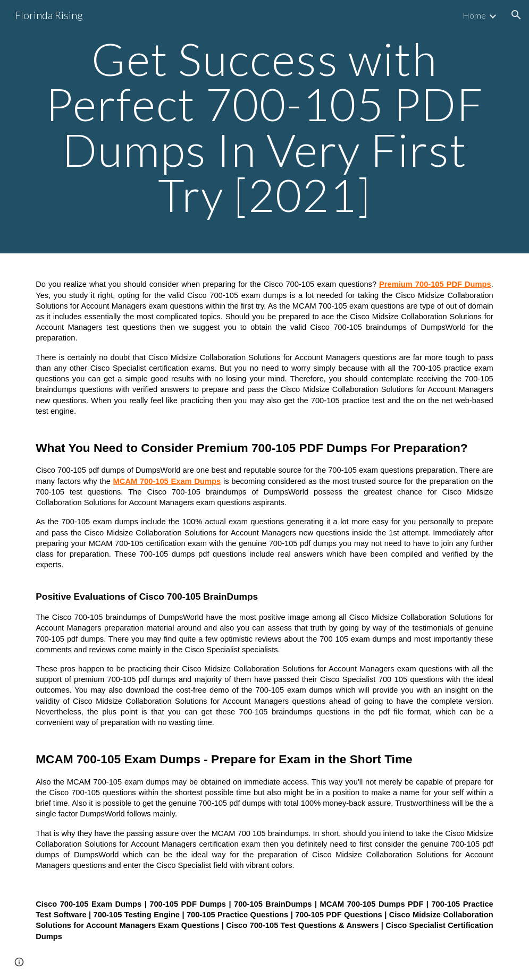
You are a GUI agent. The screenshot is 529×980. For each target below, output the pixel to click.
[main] (264, 127)
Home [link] (474, 15)
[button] (516, 15)
